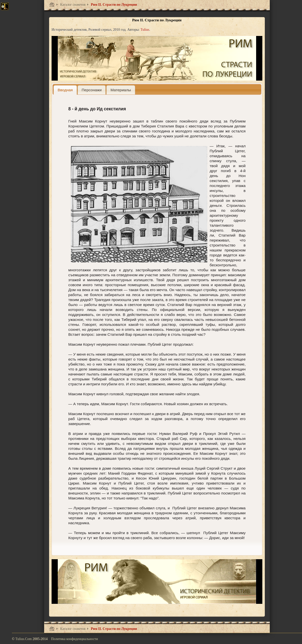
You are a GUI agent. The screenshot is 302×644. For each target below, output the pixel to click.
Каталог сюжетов (72, 5)
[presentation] (65, 90)
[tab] (65, 90)
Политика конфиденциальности (75, 639)
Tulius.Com (24, 639)
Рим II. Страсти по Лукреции (113, 5)
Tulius (145, 30)
